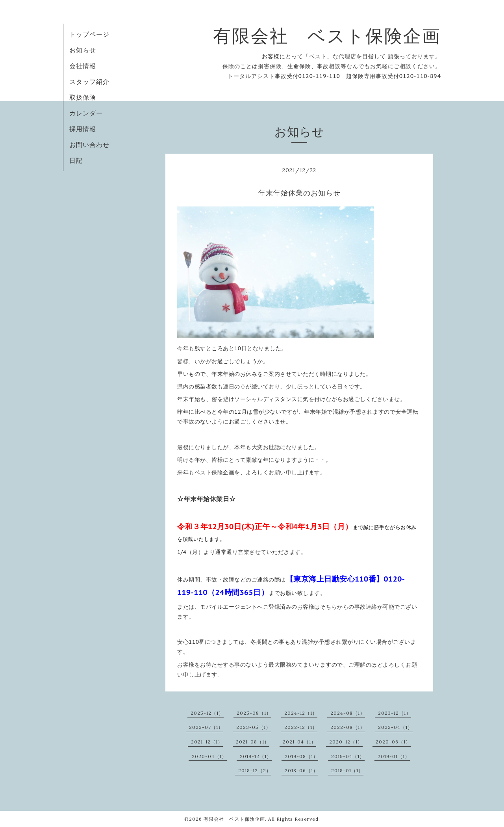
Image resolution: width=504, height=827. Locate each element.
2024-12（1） (301, 713)
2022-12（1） (301, 727)
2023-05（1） (254, 727)
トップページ (89, 34)
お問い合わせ (89, 145)
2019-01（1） (394, 756)
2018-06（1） (301, 770)
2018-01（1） (347, 770)
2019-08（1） (301, 756)
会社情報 (83, 66)
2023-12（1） (395, 713)
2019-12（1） (256, 756)
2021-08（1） (253, 742)
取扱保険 (83, 97)
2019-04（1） (348, 756)
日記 (76, 160)
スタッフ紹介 (89, 82)
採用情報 (83, 129)
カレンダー (86, 113)
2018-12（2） (255, 770)
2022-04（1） (395, 727)
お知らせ (83, 50)
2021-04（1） (299, 742)
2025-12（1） (207, 713)
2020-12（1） (346, 742)
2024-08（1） (348, 713)
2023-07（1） (206, 727)
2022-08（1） (348, 727)
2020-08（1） (393, 742)
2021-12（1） (207, 742)
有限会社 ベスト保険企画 (327, 36)
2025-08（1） (254, 713)
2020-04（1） (209, 756)
